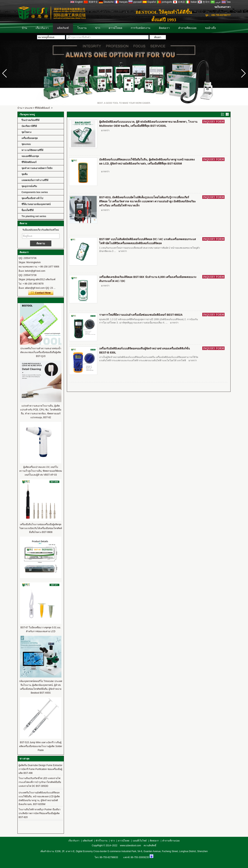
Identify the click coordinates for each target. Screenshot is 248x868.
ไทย (229, 2)
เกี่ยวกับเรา (42, 28)
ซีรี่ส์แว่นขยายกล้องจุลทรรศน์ (36, 204)
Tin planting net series (34, 216)
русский (137, 2)
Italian (194, 2)
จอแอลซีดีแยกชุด (30, 156)
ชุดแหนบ (26, 144)
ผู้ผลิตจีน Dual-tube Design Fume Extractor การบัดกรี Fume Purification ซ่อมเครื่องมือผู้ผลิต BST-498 (40, 769)
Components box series (35, 192)
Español (152, 2)
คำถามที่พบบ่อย (187, 28)
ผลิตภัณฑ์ (63, 28)
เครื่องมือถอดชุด (30, 138)
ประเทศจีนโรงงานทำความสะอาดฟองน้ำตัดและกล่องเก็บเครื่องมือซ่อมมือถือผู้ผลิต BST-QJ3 (41, 352)
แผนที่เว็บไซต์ (140, 841)
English (79, 2)
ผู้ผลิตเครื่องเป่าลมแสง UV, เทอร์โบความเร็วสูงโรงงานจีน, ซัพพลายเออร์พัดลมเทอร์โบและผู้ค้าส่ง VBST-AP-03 (41, 471)
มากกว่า (105, 130)
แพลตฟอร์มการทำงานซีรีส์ (35, 180)
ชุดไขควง (26, 132)
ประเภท (28, 108)
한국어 (206, 2)
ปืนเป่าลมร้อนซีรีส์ (30, 120)
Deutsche (109, 2)
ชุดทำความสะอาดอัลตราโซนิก (37, 168)
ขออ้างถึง (210, 28)
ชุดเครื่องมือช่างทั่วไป (32, 198)
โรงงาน (82, 28)
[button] (243, 73)
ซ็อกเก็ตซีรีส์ (28, 210)
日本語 (181, 2)
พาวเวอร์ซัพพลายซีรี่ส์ (32, 150)
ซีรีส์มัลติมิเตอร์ (42, 108)
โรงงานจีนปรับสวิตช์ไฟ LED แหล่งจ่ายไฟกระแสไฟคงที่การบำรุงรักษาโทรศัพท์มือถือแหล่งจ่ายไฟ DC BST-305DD (40, 782)
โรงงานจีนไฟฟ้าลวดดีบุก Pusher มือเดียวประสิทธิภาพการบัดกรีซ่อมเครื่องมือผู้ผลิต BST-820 (40, 813)
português (167, 2)
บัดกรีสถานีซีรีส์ (29, 126)
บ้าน (25, 28)
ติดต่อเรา (164, 28)
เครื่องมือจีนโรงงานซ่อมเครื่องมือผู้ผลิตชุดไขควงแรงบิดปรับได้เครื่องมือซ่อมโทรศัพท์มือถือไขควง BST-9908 (41, 528)
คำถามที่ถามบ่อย (171, 841)
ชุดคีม (25, 174)
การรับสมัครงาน (141, 28)
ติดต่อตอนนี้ (41, 293)
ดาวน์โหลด (115, 28)
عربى (218, 2)
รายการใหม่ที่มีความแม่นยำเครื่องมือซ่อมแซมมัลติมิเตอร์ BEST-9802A (141, 315)
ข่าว (98, 28)
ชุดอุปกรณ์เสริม (29, 186)
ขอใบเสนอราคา (223, 7)
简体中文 (93, 2)
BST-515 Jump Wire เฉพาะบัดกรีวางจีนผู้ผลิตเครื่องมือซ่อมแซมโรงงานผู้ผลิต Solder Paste (41, 746)
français (123, 2)
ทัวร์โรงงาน (102, 841)
